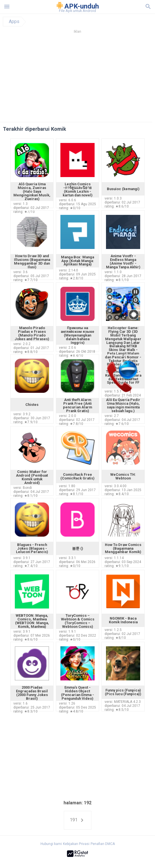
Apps (14, 22)
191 (78, 820)
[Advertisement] (77, 79)
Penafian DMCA (103, 844)
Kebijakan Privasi (76, 844)
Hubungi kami (51, 844)
